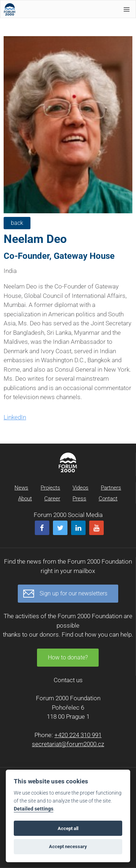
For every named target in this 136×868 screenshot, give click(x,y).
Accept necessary (68, 846)
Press (79, 499)
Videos (81, 488)
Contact (108, 499)
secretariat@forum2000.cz (68, 744)
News (21, 488)
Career (52, 499)
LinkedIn (15, 417)
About (25, 499)
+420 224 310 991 (78, 735)
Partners (111, 488)
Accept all (68, 828)
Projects (50, 488)
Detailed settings (34, 809)
